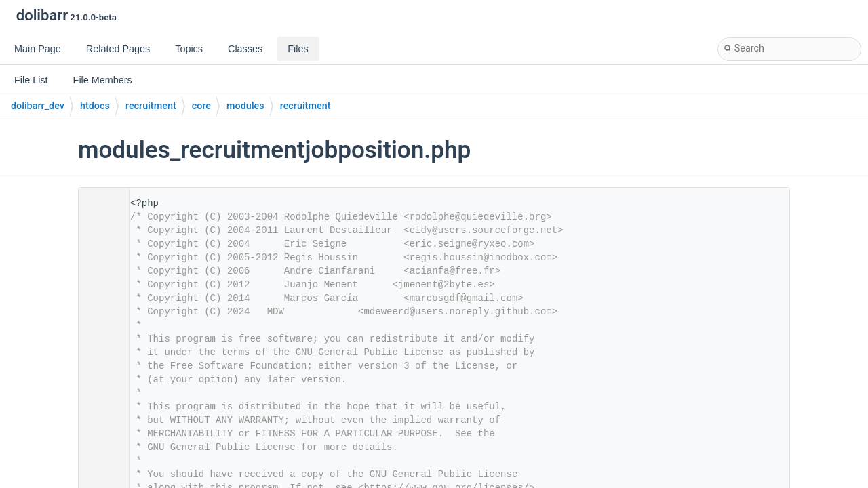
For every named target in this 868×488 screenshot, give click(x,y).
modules (245, 106)
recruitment (151, 106)
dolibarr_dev (38, 106)
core (201, 106)
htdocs (95, 106)
